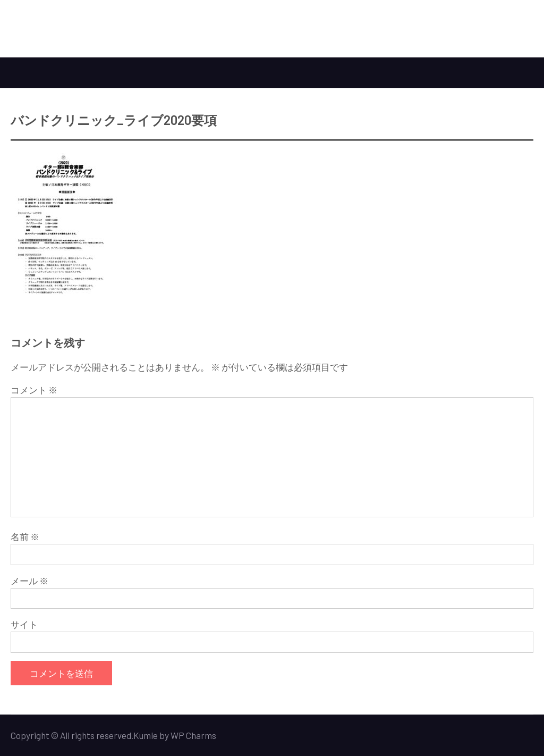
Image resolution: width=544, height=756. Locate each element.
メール (29, 581)
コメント (34, 390)
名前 (25, 536)
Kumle (146, 735)
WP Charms (193, 735)
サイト (24, 624)
